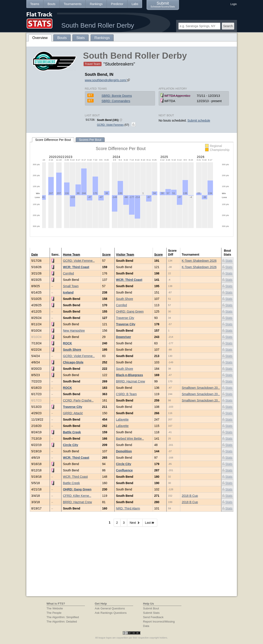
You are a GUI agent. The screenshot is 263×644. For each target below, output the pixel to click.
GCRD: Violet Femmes (110, 125)
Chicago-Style (73, 362)
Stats (227, 261)
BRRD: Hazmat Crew (131, 381)
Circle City (71, 445)
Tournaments (73, 4)
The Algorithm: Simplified (63, 617)
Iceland (68, 292)
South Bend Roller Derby (98, 25)
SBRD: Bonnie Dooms (117, 96)
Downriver (123, 337)
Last (150, 523)
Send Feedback (153, 617)
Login (233, 4)
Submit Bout (151, 608)
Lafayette (122, 419)
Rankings (96, 4)
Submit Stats (151, 613)
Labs (135, 4)
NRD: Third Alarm (128, 508)
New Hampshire (74, 331)
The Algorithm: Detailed (62, 622)
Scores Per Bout (90, 140)
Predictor (117, 4)
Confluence (124, 470)
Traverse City (125, 318)
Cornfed (68, 273)
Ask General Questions (110, 608)
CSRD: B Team (126, 394)
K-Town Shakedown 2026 (199, 261)
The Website (55, 608)
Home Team (72, 255)
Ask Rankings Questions (111, 613)
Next (135, 523)
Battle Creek (72, 432)
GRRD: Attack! (73, 413)
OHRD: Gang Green (130, 311)
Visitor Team (125, 255)
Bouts (52, 4)
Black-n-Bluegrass (130, 375)
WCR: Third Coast (76, 267)
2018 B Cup (190, 496)
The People (54, 613)
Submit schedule (199, 120)
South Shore (125, 299)
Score (106, 255)
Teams (35, 4)
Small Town (71, 286)
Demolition (124, 451)
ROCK (67, 343)
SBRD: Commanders (116, 101)
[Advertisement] (132, 563)
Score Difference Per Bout (53, 140)
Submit (163, 4)
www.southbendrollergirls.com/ (107, 80)
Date (35, 255)
